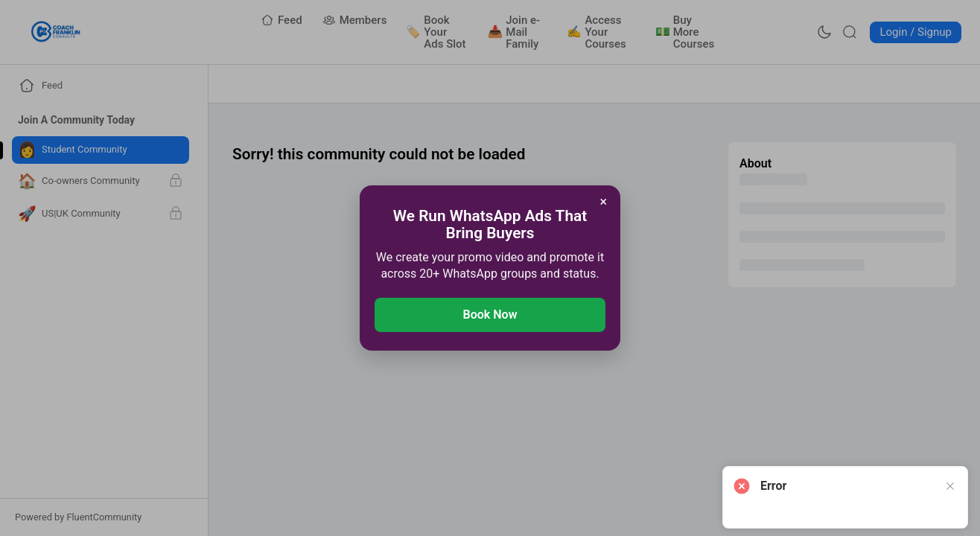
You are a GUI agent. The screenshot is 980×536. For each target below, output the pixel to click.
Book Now (490, 315)
